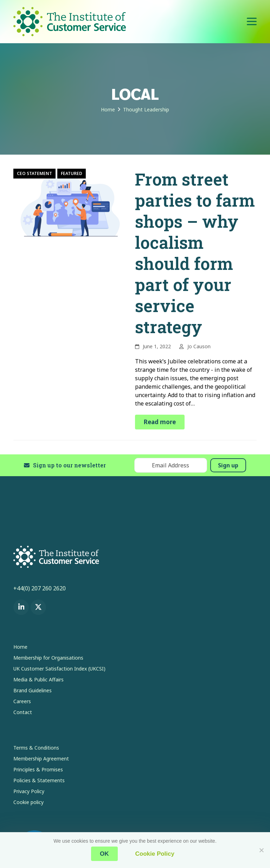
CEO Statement (34, 173)
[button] (252, 22)
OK (104, 854)
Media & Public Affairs (38, 679)
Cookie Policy (155, 854)
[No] (261, 850)
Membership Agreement (41, 759)
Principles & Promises (38, 769)
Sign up (228, 465)
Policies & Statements (39, 780)
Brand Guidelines (33, 690)
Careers (22, 701)
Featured (72, 173)
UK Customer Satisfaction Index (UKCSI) (59, 669)
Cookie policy (28, 802)
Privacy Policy (29, 791)
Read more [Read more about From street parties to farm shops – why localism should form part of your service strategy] (160, 422)
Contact (23, 712)
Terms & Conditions (36, 748)
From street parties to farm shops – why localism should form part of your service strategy (195, 253)
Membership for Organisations (48, 658)
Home (20, 647)
